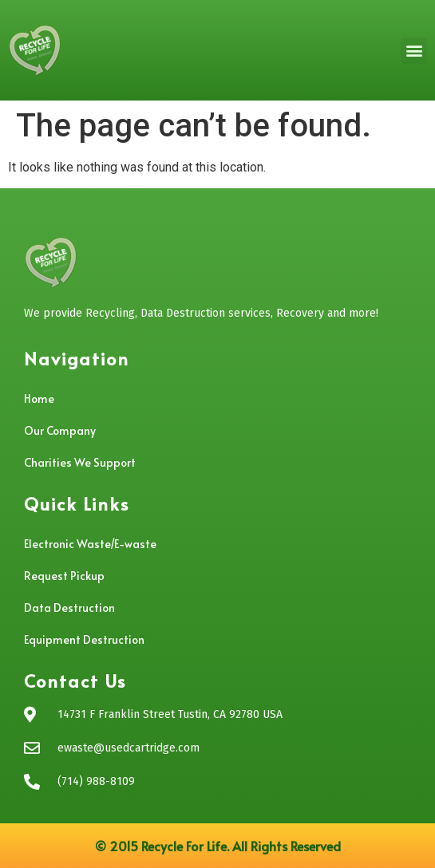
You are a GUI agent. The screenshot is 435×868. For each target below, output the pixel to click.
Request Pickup (64, 576)
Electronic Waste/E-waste (90, 544)
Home (39, 398)
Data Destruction (69, 608)
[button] (414, 51)
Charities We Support (80, 462)
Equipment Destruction (84, 639)
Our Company (60, 430)
